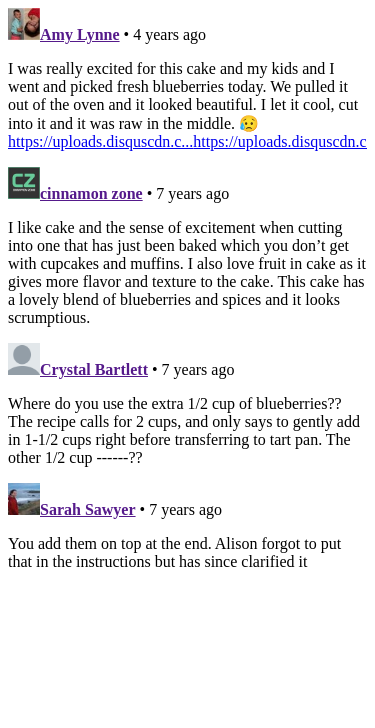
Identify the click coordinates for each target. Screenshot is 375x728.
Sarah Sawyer (88, 509)
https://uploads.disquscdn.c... (100, 141)
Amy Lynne (80, 34)
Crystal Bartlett (94, 369)
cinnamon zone (91, 193)
